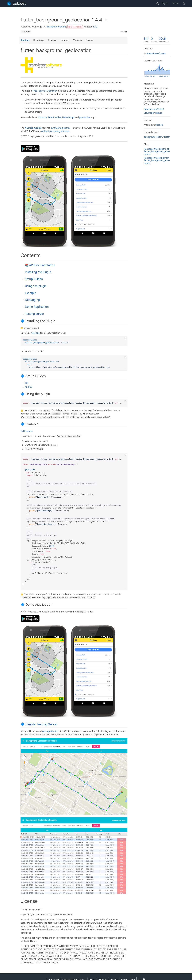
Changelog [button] (39, 40)
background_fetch (153, 137)
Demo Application (37, 307)
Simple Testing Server (42, 724)
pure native (85, 117)
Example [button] (52, 40)
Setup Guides (34, 279)
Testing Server (35, 314)
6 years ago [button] (36, 27)
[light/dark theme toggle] (184, 3)
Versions (35, 333)
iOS (27, 383)
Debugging (32, 300)
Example (31, 293)
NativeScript (68, 117)
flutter (167, 137)
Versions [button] (77, 40)
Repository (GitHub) (154, 109)
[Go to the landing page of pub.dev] (17, 3)
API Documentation (42, 265)
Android (29, 387)
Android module (33, 128)
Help (174, 3)
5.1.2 (95, 27)
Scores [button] (89, 40)
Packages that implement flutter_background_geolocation (157, 161)
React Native (54, 117)
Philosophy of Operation (45, 91)
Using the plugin (36, 286)
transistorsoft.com (55, 27)
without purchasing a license (55, 131)
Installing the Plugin (38, 272)
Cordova (42, 117)
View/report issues (153, 113)
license (159, 125)
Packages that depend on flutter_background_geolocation (157, 152)
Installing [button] (65, 40)
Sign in (165, 3)
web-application (50, 731)
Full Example (27, 431)
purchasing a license (61, 128)
